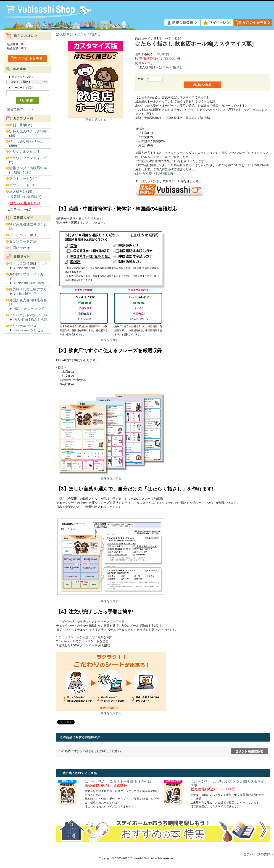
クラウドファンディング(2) (28, 160)
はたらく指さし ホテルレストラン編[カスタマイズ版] (227, 783)
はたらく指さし (89, 34)
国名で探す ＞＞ (20, 109)
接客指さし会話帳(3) (26, 197)
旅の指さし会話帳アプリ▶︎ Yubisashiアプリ (28, 292)
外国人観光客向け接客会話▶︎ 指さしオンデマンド (28, 304)
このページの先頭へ (259, 854)
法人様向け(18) (21, 191)
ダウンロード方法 (23, 241)
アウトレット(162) (23, 179)
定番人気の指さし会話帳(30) (28, 134)
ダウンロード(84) (22, 185)
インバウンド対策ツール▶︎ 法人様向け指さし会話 (28, 317)
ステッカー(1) (21, 210)
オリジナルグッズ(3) (25, 152)
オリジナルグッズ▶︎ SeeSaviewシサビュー (28, 328)
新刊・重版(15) (21, 125)
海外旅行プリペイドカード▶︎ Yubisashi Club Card (28, 279)
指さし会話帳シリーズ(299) (26, 144)
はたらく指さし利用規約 (154, 173)
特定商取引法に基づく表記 (28, 227)
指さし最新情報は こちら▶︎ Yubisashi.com (28, 266)
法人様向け (65, 34)
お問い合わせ (19, 248)
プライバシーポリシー (26, 235)
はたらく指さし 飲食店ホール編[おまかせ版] (119, 781)
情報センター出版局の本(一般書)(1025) (28, 170)
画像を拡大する (96, 120)
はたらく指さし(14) (25, 203)
